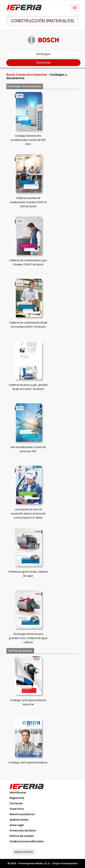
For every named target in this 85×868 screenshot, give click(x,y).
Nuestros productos (22, 814)
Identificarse (18, 793)
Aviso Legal (17, 825)
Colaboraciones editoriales (27, 841)
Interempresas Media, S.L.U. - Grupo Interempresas (48, 863)
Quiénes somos (19, 820)
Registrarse (17, 798)
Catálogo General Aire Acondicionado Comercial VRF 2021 (28, 140)
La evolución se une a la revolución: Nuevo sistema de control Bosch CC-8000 (28, 514)
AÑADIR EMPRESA (24, 852)
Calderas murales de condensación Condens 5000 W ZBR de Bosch (28, 202)
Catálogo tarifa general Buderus (28, 763)
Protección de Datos (23, 831)
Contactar (43, 63)
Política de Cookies (22, 836)
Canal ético (17, 809)
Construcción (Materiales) (42, 21)
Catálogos (43, 54)
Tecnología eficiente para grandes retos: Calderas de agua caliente (28, 638)
